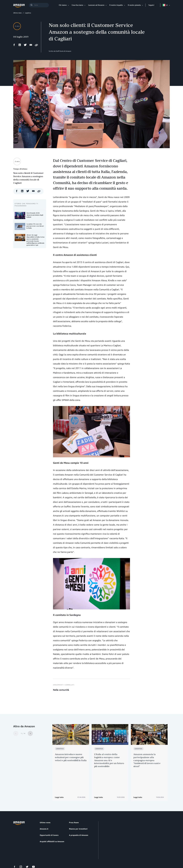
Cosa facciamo (77, 5)
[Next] (30, 733)
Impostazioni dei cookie (64, 857)
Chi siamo (63, 5)
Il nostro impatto (116, 5)
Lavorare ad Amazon (96, 5)
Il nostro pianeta (134, 5)
